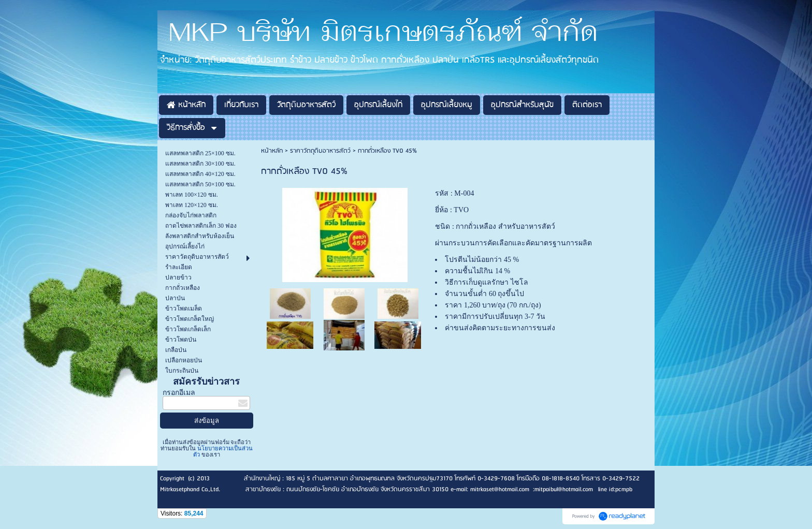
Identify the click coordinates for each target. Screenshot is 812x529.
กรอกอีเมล (179, 393)
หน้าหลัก (272, 151)
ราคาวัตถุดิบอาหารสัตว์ (320, 151)
